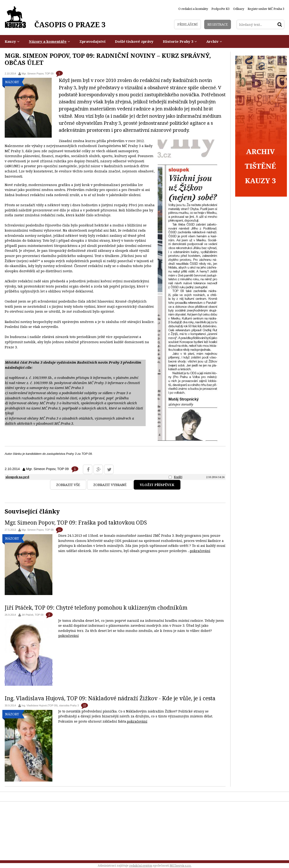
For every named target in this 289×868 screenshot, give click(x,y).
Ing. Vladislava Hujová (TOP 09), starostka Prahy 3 (50, 705)
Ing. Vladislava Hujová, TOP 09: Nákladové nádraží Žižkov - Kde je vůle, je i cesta (110, 698)
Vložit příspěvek (157, 485)
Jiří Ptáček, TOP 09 (33, 615)
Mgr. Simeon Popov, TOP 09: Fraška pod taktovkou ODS (76, 522)
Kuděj (178, 477)
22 (85, 705)
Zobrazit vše (68, 485)
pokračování (200, 551)
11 (59, 530)
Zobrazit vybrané (110, 485)
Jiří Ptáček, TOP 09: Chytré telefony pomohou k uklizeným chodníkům (96, 607)
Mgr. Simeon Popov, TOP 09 (38, 74)
